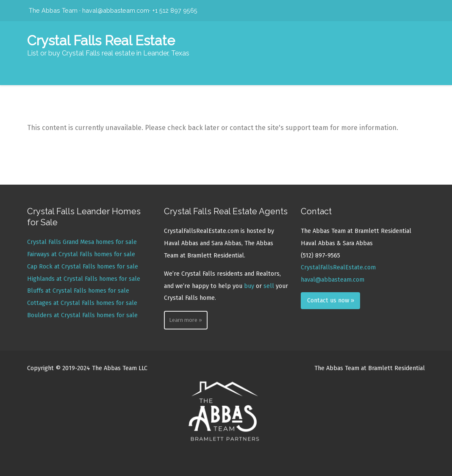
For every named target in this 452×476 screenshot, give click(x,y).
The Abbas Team (53, 10)
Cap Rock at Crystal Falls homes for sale (83, 267)
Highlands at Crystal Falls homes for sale (84, 279)
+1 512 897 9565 (175, 10)
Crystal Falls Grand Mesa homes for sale (82, 242)
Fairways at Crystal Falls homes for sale (81, 254)
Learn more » (186, 320)
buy (249, 286)
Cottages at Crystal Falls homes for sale (82, 303)
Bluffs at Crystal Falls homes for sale (78, 291)
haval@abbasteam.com (116, 10)
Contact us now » (331, 300)
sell (269, 286)
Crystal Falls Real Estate (101, 40)
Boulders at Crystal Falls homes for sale (82, 315)
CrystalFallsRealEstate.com (338, 267)
